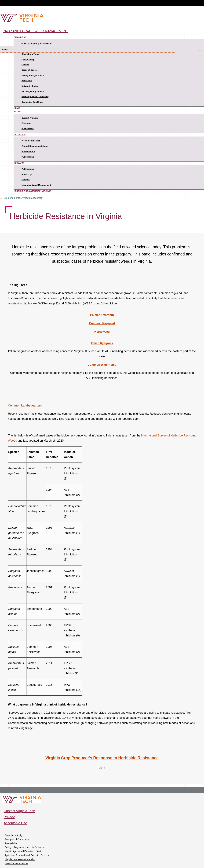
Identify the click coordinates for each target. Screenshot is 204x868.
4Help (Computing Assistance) (36, 43)
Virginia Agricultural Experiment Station (24, 851)
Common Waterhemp (102, 365)
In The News (28, 129)
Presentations (28, 151)
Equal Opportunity (14, 835)
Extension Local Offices (16, 863)
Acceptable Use (15, 823)
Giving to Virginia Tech (33, 75)
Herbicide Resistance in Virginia (32, 191)
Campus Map (28, 59)
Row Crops (27, 174)
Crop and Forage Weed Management (35, 31)
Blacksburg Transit (31, 54)
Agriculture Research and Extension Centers (27, 855)
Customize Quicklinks (32, 102)
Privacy (9, 817)
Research (19, 163)
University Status (30, 86)
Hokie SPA (27, 81)
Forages (26, 180)
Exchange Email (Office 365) (35, 97)
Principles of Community (17, 839)
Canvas (25, 65)
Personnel (27, 123)
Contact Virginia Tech (19, 811)
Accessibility (11, 843)
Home (17, 108)
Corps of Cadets (29, 70)
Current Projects (30, 118)
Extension (20, 135)
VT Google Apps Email (33, 91)
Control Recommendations (35, 146)
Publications (28, 157)
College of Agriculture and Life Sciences (24, 847)
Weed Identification (31, 141)
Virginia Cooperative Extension (20, 859)
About (17, 112)
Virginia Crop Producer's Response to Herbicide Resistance (102, 758)
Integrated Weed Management (36, 185)
